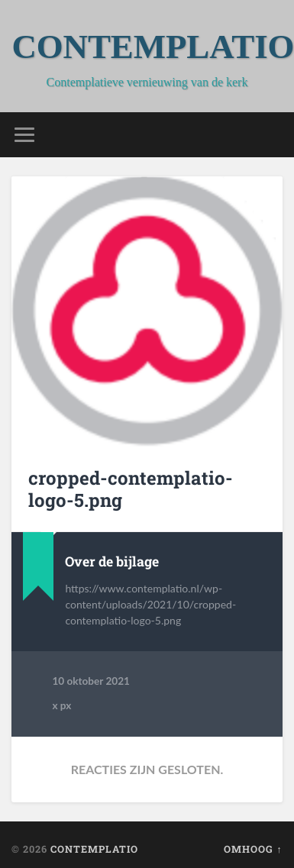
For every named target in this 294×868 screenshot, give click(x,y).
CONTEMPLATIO (94, 849)
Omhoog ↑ (253, 849)
